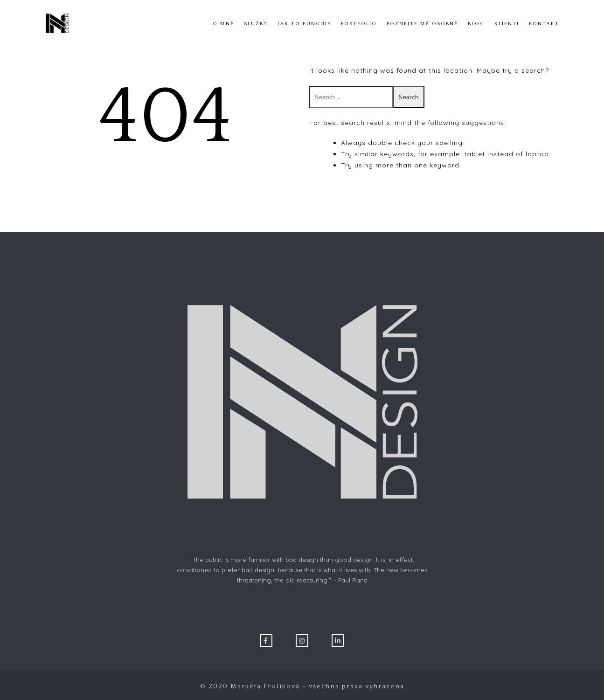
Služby (256, 24)
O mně (223, 24)
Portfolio (359, 24)
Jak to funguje (304, 24)
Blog (476, 24)
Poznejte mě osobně (422, 24)
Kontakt (544, 24)
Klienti (507, 24)
